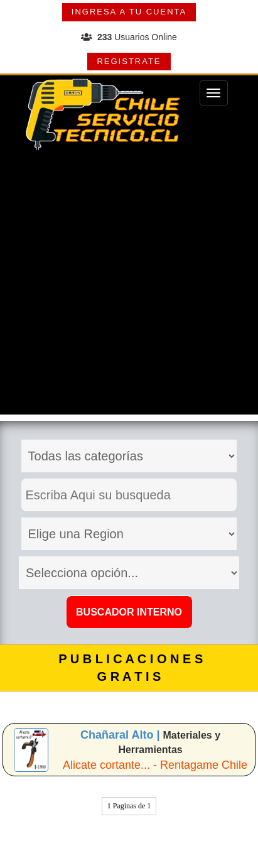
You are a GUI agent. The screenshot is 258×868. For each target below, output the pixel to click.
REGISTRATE (129, 61)
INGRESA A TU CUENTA (129, 12)
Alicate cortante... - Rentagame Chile (155, 765)
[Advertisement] (129, 285)
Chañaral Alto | (121, 735)
